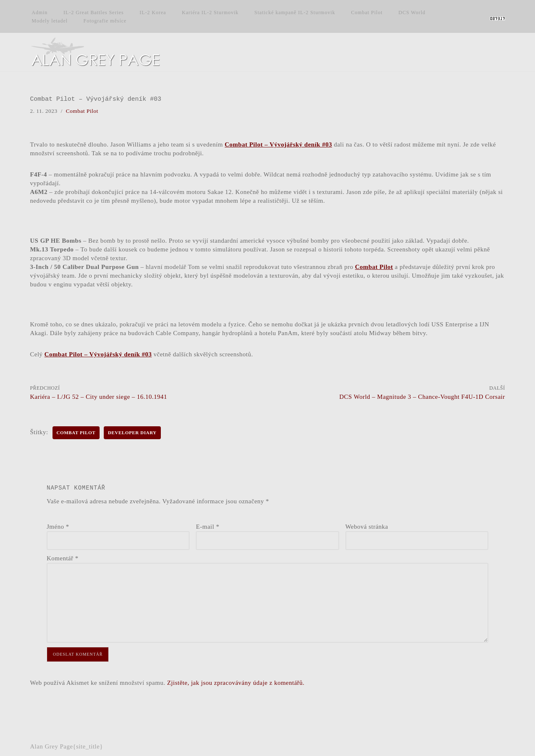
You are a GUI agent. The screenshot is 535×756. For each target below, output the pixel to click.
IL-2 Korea (153, 12)
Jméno (58, 527)
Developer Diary (132, 433)
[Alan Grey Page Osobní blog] (103, 52)
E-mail (207, 527)
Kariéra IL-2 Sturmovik (210, 12)
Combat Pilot (367, 12)
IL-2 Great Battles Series (94, 12)
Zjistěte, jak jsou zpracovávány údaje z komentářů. (236, 683)
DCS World (412, 12)
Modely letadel (50, 21)
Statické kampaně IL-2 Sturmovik (295, 12)
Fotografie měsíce (105, 21)
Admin (40, 12)
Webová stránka (367, 527)
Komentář (62, 558)
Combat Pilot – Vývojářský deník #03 (278, 144)
